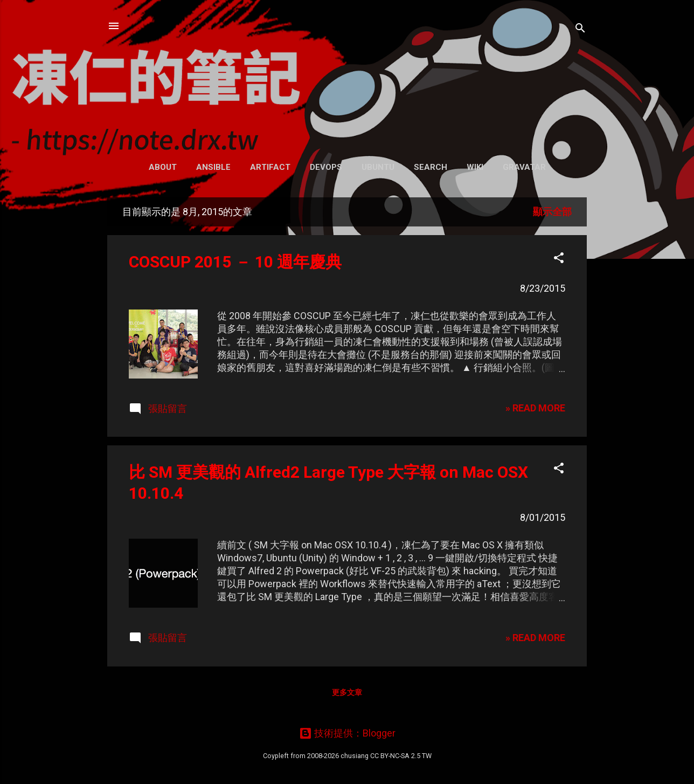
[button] (559, 259)
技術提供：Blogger (347, 733)
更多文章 (347, 692)
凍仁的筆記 (347, 75)
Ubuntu (378, 167)
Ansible (213, 167)
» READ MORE (535, 408)
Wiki (475, 167)
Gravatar (524, 167)
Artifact (270, 167)
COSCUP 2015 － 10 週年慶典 (235, 262)
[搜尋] (580, 29)
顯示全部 (552, 212)
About (163, 167)
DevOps (326, 167)
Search (431, 167)
